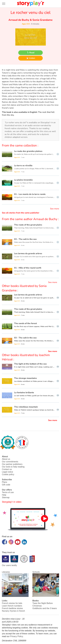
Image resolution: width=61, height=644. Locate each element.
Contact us (7, 469)
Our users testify (9, 565)
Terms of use (8, 492)
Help (4, 495)
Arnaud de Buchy (19, 20)
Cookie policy (8, 474)
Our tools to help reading (13, 467)
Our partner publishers (12, 464)
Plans (5, 482)
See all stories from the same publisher (21, 213)
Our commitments (10, 462)
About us (6, 459)
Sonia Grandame (42, 20)
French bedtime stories (12, 608)
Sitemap (6, 497)
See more (55, 209)
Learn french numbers (12, 606)
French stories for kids (12, 603)
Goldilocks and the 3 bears (45, 608)
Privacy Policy (16, 636)
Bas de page (5, 0)
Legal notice (7, 472)
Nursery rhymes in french (13, 611)
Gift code (6, 485)
